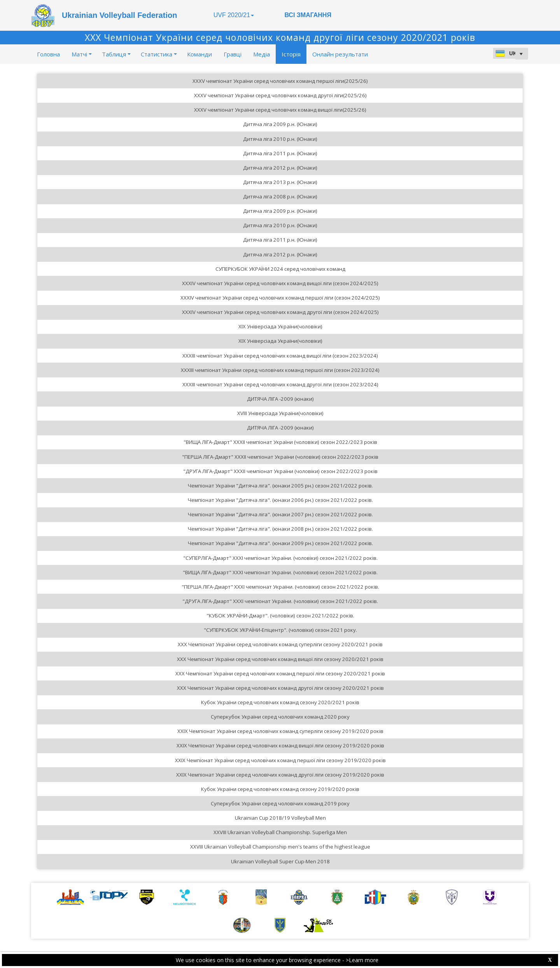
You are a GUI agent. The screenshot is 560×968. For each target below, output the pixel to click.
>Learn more (362, 960)
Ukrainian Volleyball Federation (119, 15)
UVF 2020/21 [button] (234, 15)
